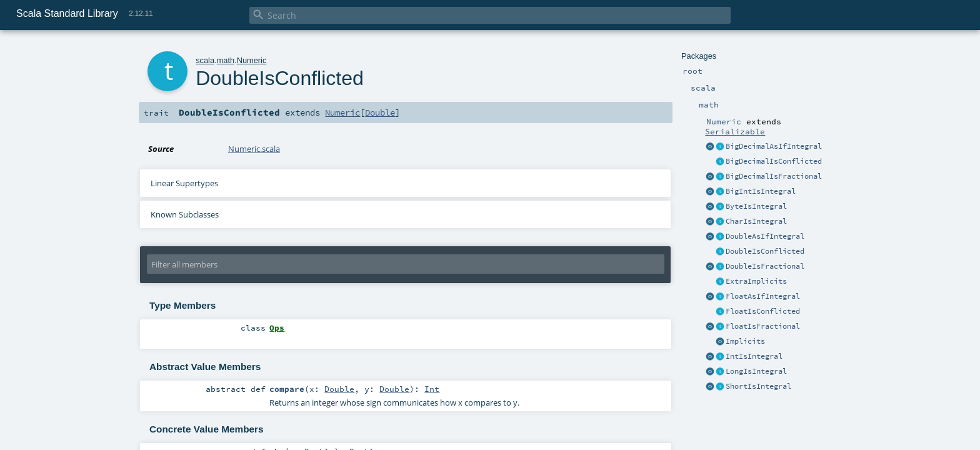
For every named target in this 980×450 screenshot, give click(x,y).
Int (432, 389)
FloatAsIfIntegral (763, 296)
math (226, 60)
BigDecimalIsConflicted (774, 161)
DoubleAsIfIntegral (765, 236)
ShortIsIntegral (758, 386)
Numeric (252, 60)
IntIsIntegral (754, 356)
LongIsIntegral (756, 371)
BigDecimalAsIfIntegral (774, 146)
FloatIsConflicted (763, 311)
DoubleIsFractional (765, 266)
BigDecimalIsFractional (774, 176)
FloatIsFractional (763, 326)
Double (380, 112)
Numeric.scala (254, 149)
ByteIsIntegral (756, 206)
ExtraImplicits (756, 281)
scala (205, 60)
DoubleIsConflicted (765, 251)
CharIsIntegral (756, 221)
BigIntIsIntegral (761, 191)
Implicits (745, 341)
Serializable (735, 131)
